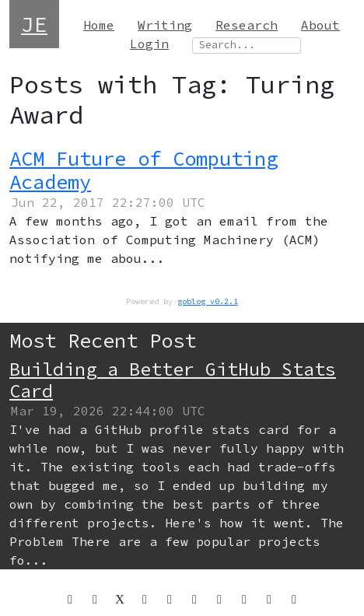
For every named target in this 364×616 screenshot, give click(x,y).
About (320, 25)
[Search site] (247, 45)
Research (247, 25)
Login (149, 44)
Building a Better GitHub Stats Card (173, 380)
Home (99, 25)
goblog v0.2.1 (208, 301)
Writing (165, 25)
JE (34, 24)
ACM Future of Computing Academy (143, 170)
